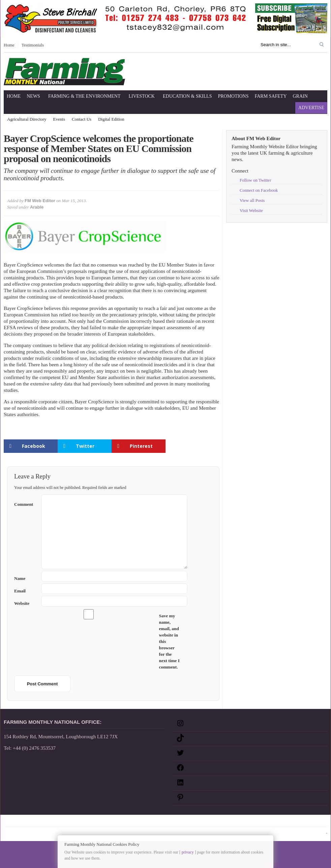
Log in (320, 833)
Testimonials (33, 45)
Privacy (73, 822)
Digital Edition (111, 119)
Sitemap (26, 822)
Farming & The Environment (84, 96)
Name (25, 578)
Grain (300, 96)
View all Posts (252, 200)
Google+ (142, 822)
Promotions (233, 96)
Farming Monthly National (298, 822)
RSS (159, 822)
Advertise (311, 108)
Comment (25, 503)
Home (9, 45)
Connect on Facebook (259, 190)
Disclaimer (50, 822)
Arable (37, 207)
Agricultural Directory (27, 119)
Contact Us (82, 119)
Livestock (142, 96)
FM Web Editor (40, 201)
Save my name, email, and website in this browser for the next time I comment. (169, 641)
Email (25, 591)
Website (22, 603)
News (33, 96)
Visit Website (251, 210)
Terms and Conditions (108, 822)
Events (59, 119)
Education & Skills (187, 96)
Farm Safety (270, 96)
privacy (188, 852)
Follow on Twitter (255, 180)
